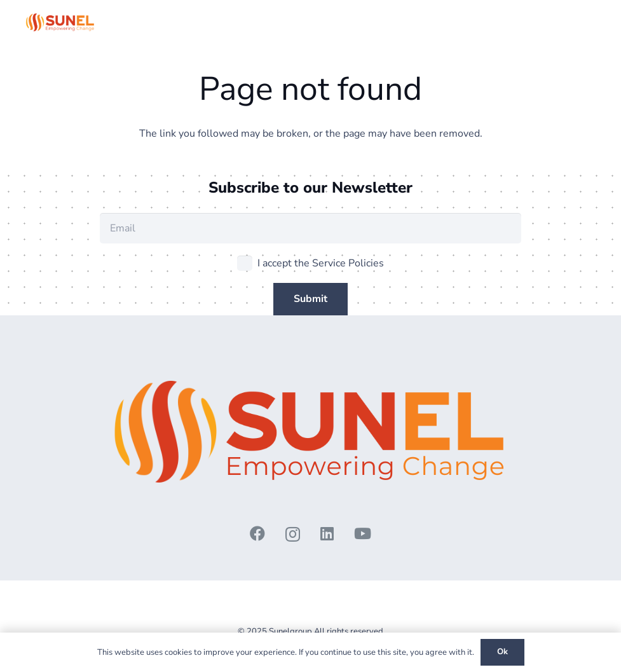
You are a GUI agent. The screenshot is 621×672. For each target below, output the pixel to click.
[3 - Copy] (60, 22)
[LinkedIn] (327, 533)
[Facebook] (257, 533)
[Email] (310, 228)
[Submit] (310, 299)
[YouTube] (363, 533)
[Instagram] (293, 534)
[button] (588, 22)
